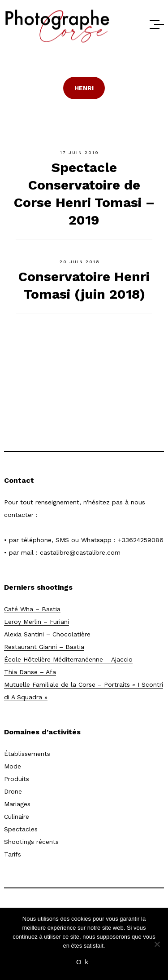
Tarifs (13, 854)
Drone (13, 791)
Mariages (17, 804)
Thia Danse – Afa (30, 672)
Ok (84, 962)
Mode (13, 766)
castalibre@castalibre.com (80, 552)
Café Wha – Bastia (32, 609)
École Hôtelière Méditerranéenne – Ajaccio (68, 659)
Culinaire (17, 817)
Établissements (27, 754)
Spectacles (21, 829)
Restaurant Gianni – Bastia (44, 647)
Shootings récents (31, 842)
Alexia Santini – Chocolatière (47, 634)
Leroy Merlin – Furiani (37, 622)
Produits (17, 779)
